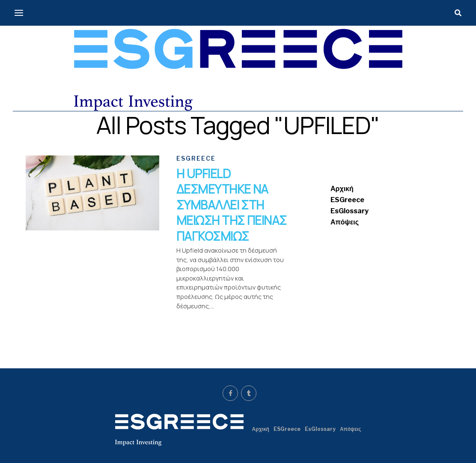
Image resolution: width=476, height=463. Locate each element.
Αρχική (342, 189)
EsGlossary (350, 211)
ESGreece (347, 200)
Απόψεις (345, 222)
